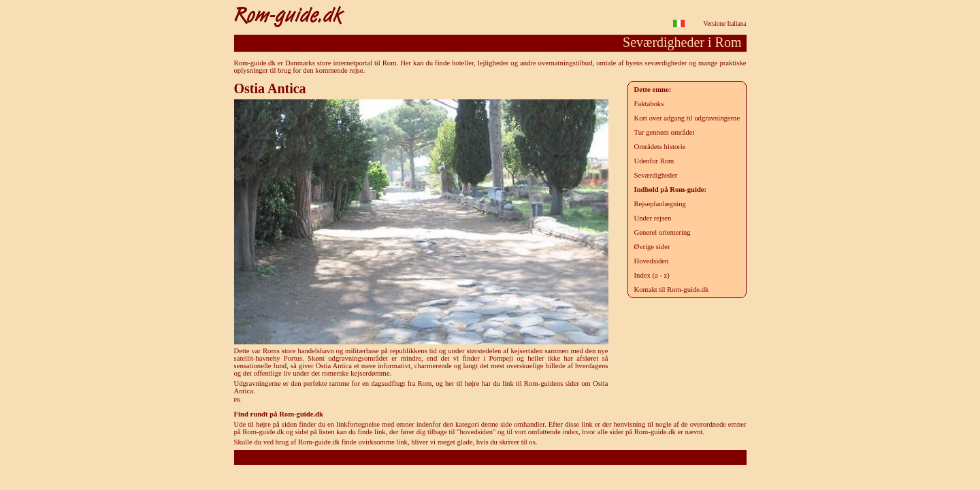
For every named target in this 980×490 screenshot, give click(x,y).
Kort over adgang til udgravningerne (687, 118)
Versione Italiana (725, 24)
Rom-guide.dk (490, 457)
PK (238, 401)
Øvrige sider (652, 247)
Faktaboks (649, 104)
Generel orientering (663, 232)
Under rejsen (653, 218)
